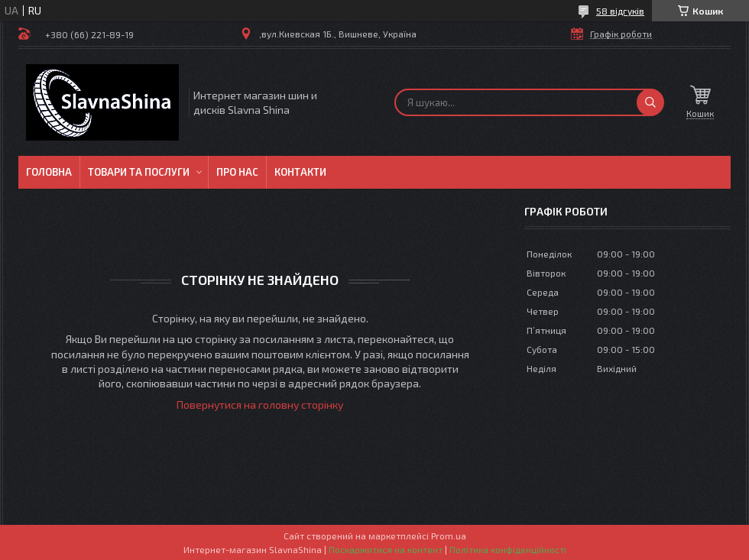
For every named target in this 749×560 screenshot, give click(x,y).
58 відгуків (620, 11)
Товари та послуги (139, 172)
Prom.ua (449, 536)
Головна (49, 172)
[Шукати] (650, 102)
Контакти (300, 172)
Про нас (237, 172)
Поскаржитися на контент (386, 549)
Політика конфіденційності (508, 549)
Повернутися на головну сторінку (260, 405)
